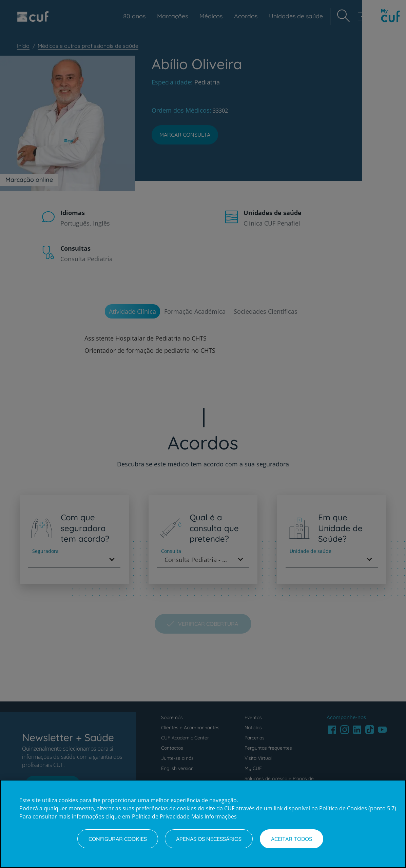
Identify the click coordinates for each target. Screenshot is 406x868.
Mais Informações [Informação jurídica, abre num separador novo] (214, 816)
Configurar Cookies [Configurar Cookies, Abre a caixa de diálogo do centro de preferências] (118, 839)
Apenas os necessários (209, 839)
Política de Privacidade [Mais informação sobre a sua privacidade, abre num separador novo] (161, 816)
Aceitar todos (292, 839)
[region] (203, 824)
